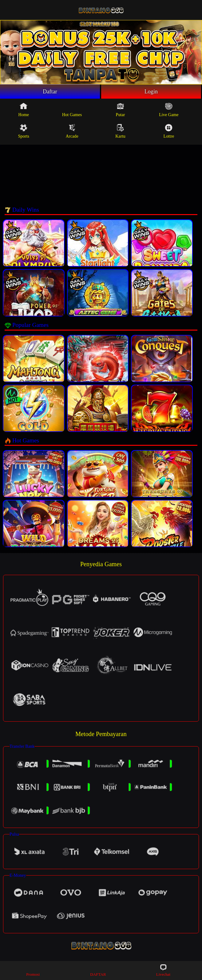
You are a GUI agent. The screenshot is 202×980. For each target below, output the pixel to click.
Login (151, 92)
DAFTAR (98, 970)
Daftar (50, 92)
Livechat (163, 970)
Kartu (120, 131)
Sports (24, 131)
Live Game (169, 110)
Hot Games (72, 110)
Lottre (169, 131)
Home (24, 110)
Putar (121, 110)
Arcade (72, 131)
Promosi (33, 970)
